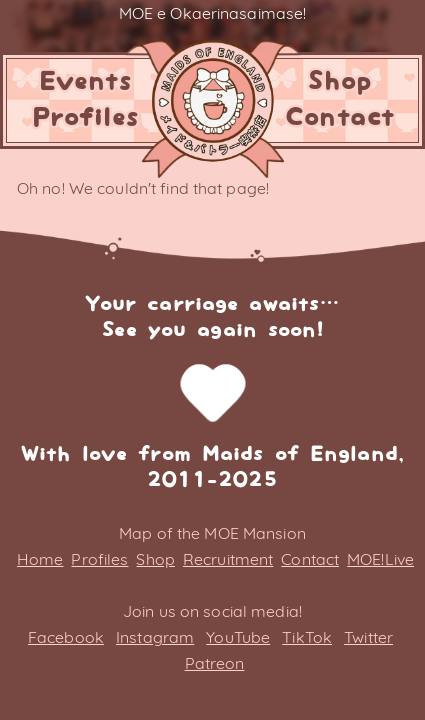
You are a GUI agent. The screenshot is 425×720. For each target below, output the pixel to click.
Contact (339, 118)
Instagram (155, 637)
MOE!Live (380, 559)
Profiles (85, 118)
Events (85, 82)
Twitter (368, 637)
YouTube (238, 637)
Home (40, 559)
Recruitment (228, 559)
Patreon (215, 663)
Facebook (66, 637)
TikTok (307, 637)
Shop (339, 82)
